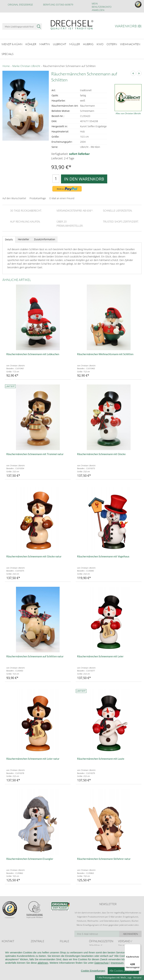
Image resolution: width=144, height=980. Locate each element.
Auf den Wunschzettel (14, 196)
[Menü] (139, 946)
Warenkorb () (128, 26)
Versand (137, 978)
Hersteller (24, 237)
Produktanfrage (38, 196)
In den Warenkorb (84, 177)
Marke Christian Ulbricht (26, 64)
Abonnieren (130, 932)
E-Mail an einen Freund (62, 196)
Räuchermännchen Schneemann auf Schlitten (69, 64)
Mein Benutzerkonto (102, 5)
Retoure (122, 956)
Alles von (128, 112)
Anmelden (98, 10)
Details (9, 238)
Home (6, 64)
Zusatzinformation (45, 237)
